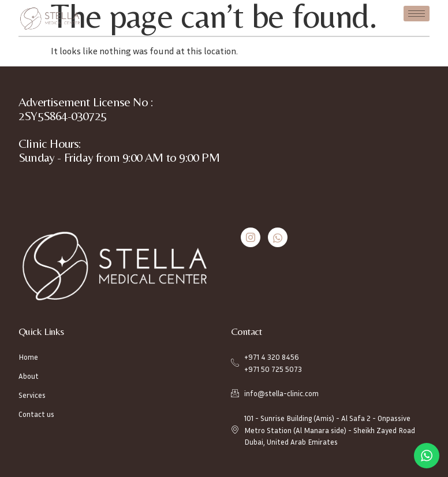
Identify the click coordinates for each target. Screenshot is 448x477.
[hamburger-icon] (417, 14)
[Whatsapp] (278, 237)
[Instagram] (251, 237)
